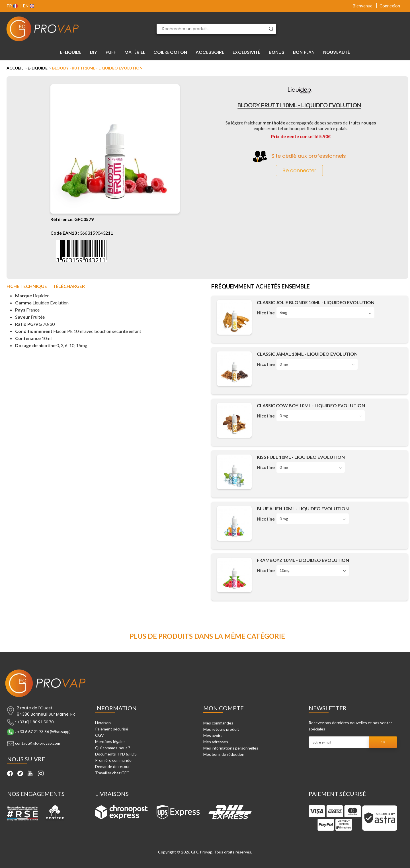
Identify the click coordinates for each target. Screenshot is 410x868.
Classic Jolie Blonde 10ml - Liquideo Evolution (316, 302)
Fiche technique (27, 286)
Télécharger (69, 286)
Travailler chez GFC (112, 773)
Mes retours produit (221, 729)
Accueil (15, 68)
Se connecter (299, 170)
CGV (100, 735)
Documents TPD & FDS (116, 754)
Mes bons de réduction (224, 754)
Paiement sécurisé (112, 729)
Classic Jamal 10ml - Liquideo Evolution (307, 354)
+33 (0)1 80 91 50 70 (35, 722)
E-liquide (38, 68)
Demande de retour (112, 766)
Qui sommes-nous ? (113, 748)
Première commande (113, 760)
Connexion (390, 6)
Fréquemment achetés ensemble (261, 287)
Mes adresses (216, 742)
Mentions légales (110, 741)
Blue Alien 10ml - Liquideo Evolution (303, 508)
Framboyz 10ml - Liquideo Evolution (303, 560)
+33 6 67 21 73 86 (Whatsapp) (44, 731)
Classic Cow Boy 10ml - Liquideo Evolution (311, 405)
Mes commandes (218, 723)
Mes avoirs (213, 735)
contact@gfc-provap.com (38, 743)
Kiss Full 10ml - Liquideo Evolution (301, 457)
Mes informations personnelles (231, 748)
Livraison (103, 723)
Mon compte (224, 708)
